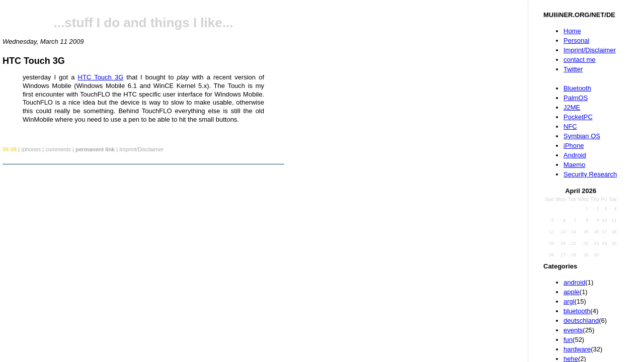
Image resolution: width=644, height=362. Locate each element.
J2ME (572, 107)
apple (572, 292)
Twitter (573, 69)
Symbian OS (582, 136)
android (574, 282)
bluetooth (577, 311)
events (573, 330)
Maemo (574, 165)
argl (569, 301)
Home (572, 31)
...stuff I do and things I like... (144, 23)
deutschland (581, 321)
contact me (580, 60)
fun (568, 340)
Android (575, 155)
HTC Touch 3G (34, 61)
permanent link (95, 149)
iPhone (574, 146)
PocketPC (578, 117)
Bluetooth (577, 88)
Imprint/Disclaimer (590, 50)
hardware (577, 349)
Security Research (590, 174)
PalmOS (576, 98)
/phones (31, 149)
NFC (570, 126)
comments (58, 149)
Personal (576, 40)
